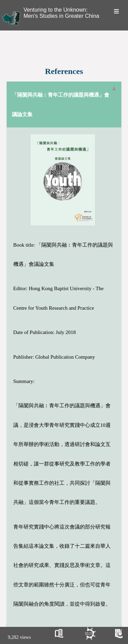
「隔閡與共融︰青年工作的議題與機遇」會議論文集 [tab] (64, 102)
